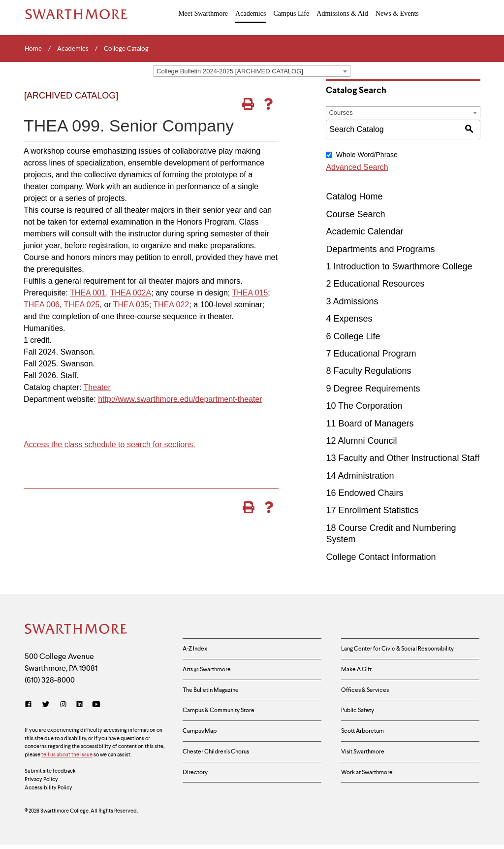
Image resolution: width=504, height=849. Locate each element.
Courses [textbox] (341, 113)
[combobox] (252, 71)
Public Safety (361, 721)
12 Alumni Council (361, 441)
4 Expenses (349, 319)
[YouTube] (96, 709)
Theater (97, 387)
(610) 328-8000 (50, 684)
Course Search (355, 214)
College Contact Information (381, 557)
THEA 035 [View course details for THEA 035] (131, 305)
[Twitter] (46, 709)
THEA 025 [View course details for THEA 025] (82, 305)
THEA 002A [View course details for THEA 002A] (131, 293)
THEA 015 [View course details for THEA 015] (250, 293)
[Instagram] (63, 709)
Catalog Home (354, 196)
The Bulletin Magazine (215, 697)
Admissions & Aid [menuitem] (342, 13)
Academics (73, 49)
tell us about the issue (67, 759)
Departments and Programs (380, 249)
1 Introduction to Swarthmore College (399, 266)
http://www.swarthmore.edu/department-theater (180, 399)
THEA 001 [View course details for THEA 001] (88, 293)
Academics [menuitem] (251, 13)
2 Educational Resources (375, 284)
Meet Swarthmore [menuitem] (204, 13)
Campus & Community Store (225, 721)
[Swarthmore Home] (76, 630)
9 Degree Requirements (373, 389)
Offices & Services (369, 697)
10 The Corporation (364, 406)
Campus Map (203, 744)
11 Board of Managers (370, 423)
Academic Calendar (364, 231)
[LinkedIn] (79, 709)
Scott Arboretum (367, 744)
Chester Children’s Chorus (221, 768)
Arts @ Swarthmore (212, 674)
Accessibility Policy (48, 792)
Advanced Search (357, 167)
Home (33, 49)
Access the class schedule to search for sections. (110, 444)
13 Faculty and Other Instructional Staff (403, 458)
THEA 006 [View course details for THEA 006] (42, 305)
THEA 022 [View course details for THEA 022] (171, 305)
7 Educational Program (371, 354)
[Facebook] (30, 709)
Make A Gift (359, 674)
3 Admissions (352, 301)
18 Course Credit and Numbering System (391, 534)
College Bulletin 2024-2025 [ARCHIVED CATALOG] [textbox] (230, 71)
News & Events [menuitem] (397, 13)
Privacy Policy (41, 784)
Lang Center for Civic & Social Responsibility (407, 650)
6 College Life (353, 336)
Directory (197, 791)
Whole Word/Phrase (367, 155)
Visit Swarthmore (367, 768)
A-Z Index (197, 650)
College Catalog (126, 49)
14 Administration (360, 476)
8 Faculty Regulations (368, 371)
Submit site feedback (50, 775)
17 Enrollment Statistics (372, 510)
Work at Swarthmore (372, 791)
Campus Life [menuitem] (291, 13)
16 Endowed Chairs (364, 493)
